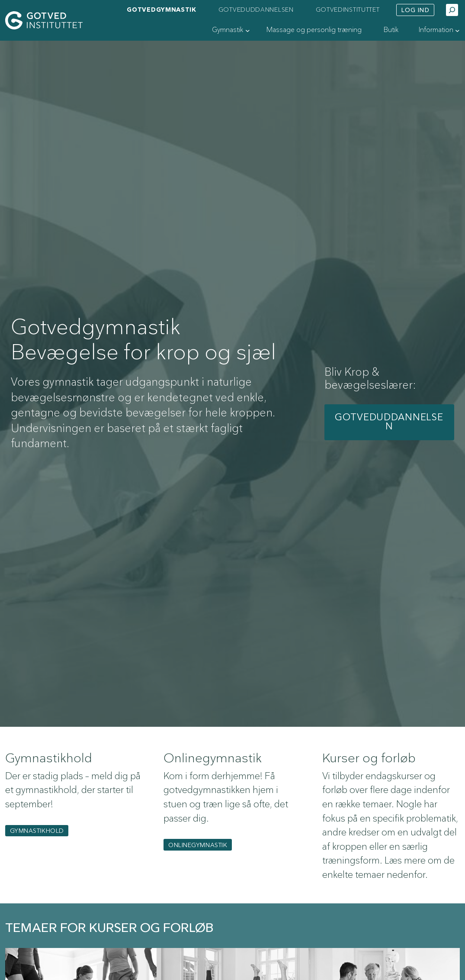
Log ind (415, 10)
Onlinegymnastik (198, 845)
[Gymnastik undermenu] (248, 31)
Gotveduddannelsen (389, 422)
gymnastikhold (37, 831)
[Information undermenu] (457, 31)
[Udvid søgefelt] (452, 10)
